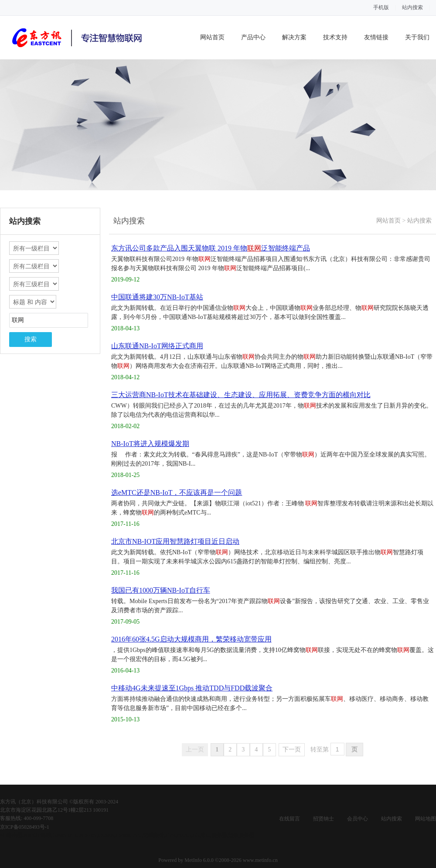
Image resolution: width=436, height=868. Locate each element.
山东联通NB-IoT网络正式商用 (157, 346)
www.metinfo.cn (260, 860)
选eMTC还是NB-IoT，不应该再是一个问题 (177, 492)
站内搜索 (412, 7)
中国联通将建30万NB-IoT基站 (157, 297)
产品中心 (253, 37)
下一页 (292, 750)
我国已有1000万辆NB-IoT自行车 (161, 590)
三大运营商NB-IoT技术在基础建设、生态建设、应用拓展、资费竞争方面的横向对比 (241, 395)
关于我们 (417, 37)
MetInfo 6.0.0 (199, 860)
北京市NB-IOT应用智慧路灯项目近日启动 (175, 541)
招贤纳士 (324, 819)
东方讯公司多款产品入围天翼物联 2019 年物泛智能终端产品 (211, 248)
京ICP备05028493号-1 (25, 827)
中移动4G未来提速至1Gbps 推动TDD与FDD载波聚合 (192, 688)
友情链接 (376, 37)
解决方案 (294, 37)
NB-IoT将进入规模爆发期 (150, 444)
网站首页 (212, 37)
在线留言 (290, 819)
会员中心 (358, 819)
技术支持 (335, 37)
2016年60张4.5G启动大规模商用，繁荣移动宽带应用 (191, 639)
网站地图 (426, 819)
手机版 (381, 7)
